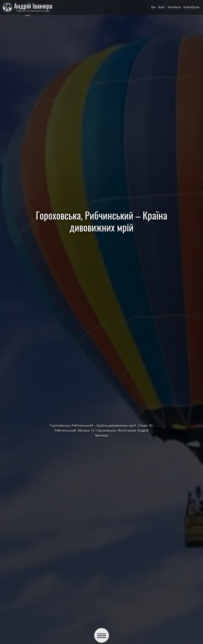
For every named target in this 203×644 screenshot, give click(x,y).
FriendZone (191, 7)
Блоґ (162, 7)
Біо (153, 7)
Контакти (174, 7)
